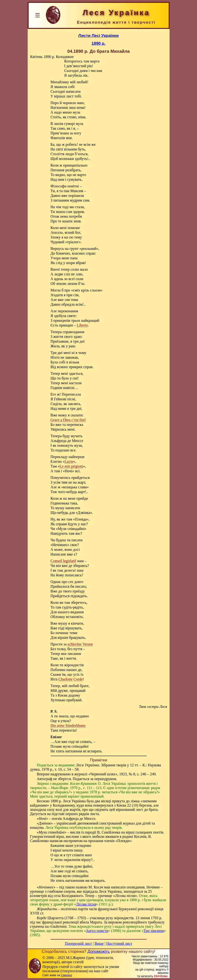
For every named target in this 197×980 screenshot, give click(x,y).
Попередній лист (78, 943)
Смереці (66, 975)
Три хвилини (154, 931)
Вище (99, 943)
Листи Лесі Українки (98, 35)
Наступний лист (119, 943)
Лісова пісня (86, 904)
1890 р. (98, 43)
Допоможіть (99, 951)
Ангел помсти (97, 931)
